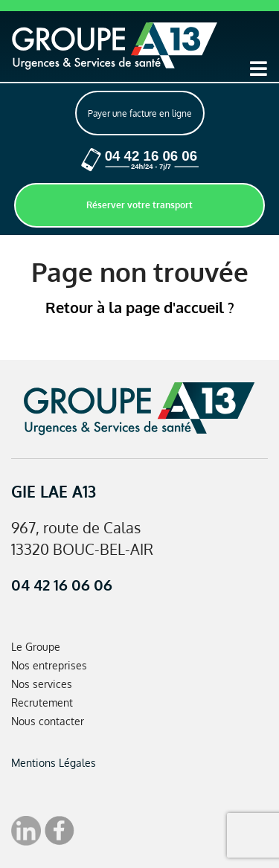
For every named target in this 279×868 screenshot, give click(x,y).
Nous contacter (48, 721)
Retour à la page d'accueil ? (140, 307)
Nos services (42, 684)
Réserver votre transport (139, 205)
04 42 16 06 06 (62, 585)
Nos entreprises (49, 665)
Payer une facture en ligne (140, 113)
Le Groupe (36, 647)
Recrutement (42, 703)
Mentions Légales (54, 763)
